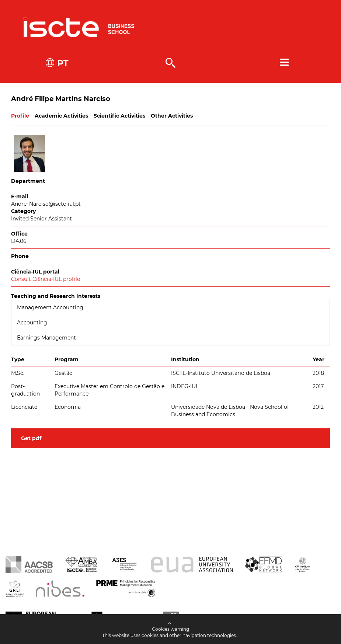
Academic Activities (61, 116)
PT (62, 63)
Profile (20, 116)
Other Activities (172, 116)
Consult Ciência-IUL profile (46, 279)
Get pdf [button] (31, 438)
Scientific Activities (119, 116)
